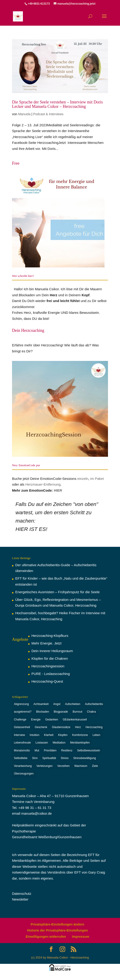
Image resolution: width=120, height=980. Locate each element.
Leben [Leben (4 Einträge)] (96, 735)
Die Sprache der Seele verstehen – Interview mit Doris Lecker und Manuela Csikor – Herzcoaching (57, 104)
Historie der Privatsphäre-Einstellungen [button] (57, 930)
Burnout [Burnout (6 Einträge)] (77, 712)
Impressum (81, 937)
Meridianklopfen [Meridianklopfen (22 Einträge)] (80, 743)
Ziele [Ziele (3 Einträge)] (95, 766)
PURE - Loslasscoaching (51, 674)
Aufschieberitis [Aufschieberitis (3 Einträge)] (94, 704)
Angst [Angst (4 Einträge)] (57, 704)
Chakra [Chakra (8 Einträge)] (91, 712)
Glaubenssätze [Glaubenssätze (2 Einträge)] (61, 727)
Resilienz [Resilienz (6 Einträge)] (67, 750)
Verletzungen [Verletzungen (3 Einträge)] (44, 766)
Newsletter (20, 899)
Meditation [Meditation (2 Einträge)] (59, 743)
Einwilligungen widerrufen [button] (46, 937)
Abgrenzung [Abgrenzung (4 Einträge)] (21, 704)
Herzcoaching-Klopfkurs (50, 636)
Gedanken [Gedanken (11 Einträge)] (52, 720)
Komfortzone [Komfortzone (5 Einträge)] (80, 735)
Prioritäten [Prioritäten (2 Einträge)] (50, 750)
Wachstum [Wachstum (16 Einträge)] (81, 766)
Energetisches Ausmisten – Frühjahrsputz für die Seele (57, 592)
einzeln (83, 479)
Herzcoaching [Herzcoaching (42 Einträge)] (94, 727)
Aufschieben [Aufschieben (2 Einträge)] (73, 704)
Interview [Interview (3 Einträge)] (19, 735)
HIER (58, 490)
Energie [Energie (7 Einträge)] (36, 720)
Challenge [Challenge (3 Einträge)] (20, 720)
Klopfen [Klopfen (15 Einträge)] (63, 735)
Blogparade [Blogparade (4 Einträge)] (61, 712)
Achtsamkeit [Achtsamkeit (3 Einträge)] (41, 704)
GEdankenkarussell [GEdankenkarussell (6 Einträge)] (75, 720)
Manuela (24, 114)
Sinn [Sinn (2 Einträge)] (35, 758)
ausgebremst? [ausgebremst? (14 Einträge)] (23, 712)
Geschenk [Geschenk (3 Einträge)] (41, 727)
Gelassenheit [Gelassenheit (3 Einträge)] (22, 727)
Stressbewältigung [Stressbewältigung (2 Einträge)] (85, 758)
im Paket (97, 479)
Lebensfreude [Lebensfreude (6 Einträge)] (22, 743)
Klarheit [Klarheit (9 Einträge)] (49, 735)
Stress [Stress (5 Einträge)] (65, 758)
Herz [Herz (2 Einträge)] (78, 727)
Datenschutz (22, 894)
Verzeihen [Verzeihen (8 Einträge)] (63, 766)
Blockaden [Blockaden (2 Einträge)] (43, 712)
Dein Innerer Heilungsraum (52, 651)
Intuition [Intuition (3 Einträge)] (34, 735)
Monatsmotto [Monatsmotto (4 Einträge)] (22, 750)
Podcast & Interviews (48, 114)
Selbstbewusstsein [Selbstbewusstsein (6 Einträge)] (88, 750)
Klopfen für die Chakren (50, 658)
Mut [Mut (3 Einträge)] (37, 750)
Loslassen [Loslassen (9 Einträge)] (42, 743)
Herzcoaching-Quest (47, 681)
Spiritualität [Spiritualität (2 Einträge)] (49, 758)
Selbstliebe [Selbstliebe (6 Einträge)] (21, 758)
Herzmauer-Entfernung (43, 484)
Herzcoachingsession (48, 666)
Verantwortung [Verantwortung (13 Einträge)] (23, 766)
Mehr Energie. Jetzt (46, 643)
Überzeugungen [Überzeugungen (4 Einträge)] (24, 774)
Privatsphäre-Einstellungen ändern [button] (58, 924)
